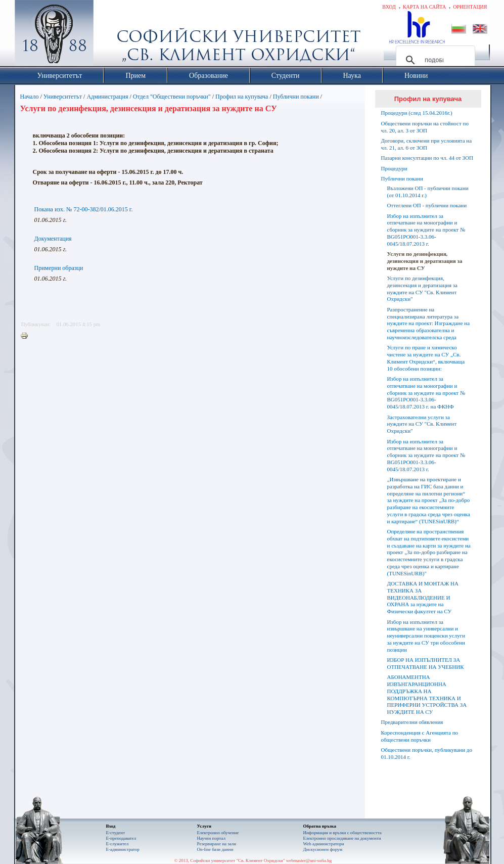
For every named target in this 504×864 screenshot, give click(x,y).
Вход (389, 7)
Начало (30, 97)
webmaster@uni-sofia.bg (309, 860)
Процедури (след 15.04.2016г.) (417, 113)
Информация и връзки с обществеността (342, 833)
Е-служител (118, 844)
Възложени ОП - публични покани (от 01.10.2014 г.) (428, 192)
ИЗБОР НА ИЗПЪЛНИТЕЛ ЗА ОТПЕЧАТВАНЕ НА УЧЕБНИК (426, 663)
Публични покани (296, 97)
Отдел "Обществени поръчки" (172, 97)
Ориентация (470, 7)
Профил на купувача (242, 97)
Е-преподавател (121, 838)
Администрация (107, 97)
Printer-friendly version (27, 336)
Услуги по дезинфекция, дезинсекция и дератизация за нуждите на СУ (425, 261)
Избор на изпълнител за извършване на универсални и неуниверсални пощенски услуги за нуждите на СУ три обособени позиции (426, 636)
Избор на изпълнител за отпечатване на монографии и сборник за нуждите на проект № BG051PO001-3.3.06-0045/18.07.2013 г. (426, 230)
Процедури (394, 168)
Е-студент (116, 833)
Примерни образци (59, 268)
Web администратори (324, 844)
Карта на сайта (424, 7)
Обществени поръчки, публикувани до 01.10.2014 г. (427, 753)
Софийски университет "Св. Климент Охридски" (111, 35)
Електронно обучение (218, 833)
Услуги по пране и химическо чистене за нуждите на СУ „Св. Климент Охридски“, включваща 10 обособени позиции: (426, 358)
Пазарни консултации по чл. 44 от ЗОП (427, 158)
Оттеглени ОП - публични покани (427, 205)
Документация (53, 239)
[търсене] (434, 60)
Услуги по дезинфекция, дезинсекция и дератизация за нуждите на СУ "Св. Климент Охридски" (423, 288)
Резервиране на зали (217, 844)
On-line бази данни (215, 849)
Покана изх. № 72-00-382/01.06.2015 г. (84, 209)
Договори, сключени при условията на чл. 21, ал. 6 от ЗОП (427, 144)
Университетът (63, 97)
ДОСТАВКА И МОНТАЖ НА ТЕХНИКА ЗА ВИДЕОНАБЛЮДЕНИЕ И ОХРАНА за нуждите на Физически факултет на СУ (423, 597)
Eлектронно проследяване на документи (342, 838)
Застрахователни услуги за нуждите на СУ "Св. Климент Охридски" (422, 424)
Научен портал (211, 838)
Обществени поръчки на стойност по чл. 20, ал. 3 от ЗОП (425, 127)
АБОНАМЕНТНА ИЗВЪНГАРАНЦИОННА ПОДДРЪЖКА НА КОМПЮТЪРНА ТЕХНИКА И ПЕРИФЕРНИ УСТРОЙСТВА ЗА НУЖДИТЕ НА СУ (427, 694)
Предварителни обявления (412, 722)
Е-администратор (123, 849)
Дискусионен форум (323, 849)
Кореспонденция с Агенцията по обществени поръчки (420, 736)
